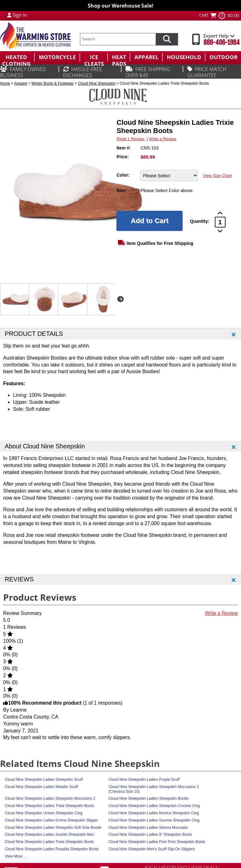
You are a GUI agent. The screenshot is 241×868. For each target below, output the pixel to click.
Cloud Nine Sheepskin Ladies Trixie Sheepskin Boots (49, 806)
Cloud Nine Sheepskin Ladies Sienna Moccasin (148, 828)
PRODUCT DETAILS (34, 334)
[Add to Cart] (150, 221)
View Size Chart (217, 176)
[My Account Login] (9, 15)
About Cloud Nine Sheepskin (45, 446)
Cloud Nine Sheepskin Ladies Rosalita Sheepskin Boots (52, 849)
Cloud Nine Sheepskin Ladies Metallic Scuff (41, 787)
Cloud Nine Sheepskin (97, 83)
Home (5, 83)
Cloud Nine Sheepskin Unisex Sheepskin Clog (44, 813)
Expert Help (219, 36)
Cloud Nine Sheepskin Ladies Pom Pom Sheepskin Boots (157, 842)
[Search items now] (167, 39)
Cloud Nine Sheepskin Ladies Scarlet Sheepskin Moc (50, 835)
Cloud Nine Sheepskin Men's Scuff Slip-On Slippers (152, 849)
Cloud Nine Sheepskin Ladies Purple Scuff (144, 780)
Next (120, 299)
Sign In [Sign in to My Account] (20, 15)
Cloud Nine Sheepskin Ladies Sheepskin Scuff (44, 780)
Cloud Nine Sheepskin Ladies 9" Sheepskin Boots (150, 835)
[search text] (118, 39)
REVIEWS (19, 579)
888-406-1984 (222, 42)
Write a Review (163, 139)
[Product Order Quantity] (220, 222)
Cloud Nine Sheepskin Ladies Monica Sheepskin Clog (154, 813)
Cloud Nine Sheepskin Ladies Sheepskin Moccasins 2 (50, 798)
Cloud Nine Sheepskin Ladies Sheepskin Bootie (149, 798)
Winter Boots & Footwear (53, 83)
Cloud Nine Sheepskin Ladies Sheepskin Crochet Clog (154, 806)
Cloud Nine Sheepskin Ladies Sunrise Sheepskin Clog (154, 820)
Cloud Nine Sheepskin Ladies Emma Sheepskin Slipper (51, 820)
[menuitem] (17, 57)
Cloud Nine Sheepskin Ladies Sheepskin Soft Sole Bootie (53, 828)
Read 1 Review (131, 139)
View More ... (16, 856)
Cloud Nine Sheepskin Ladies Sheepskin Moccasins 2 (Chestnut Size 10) (154, 789)
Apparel (21, 83)
